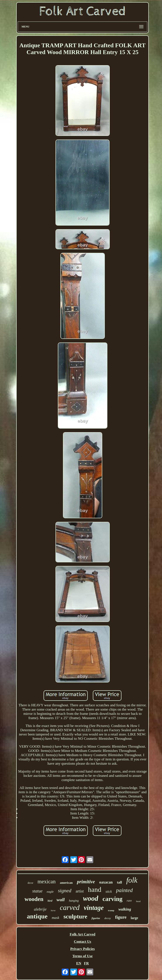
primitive (86, 882)
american (66, 883)
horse (53, 910)
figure (121, 917)
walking (125, 909)
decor (30, 883)
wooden (34, 899)
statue (37, 891)
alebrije (40, 909)
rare (129, 901)
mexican (47, 881)
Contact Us (82, 942)
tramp (111, 910)
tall (120, 882)
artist (80, 891)
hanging (74, 901)
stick (109, 891)
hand (95, 889)
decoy (108, 918)
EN (79, 963)
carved (70, 907)
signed (65, 891)
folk (132, 880)
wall (61, 900)
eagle (50, 892)
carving (112, 899)
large (135, 918)
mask (55, 918)
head (138, 901)
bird (50, 901)
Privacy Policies (82, 949)
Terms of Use (82, 956)
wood (91, 898)
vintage (94, 908)
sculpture (75, 916)
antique (37, 916)
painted (124, 890)
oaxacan (106, 882)
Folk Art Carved (83, 934)
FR (86, 963)
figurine (96, 918)
